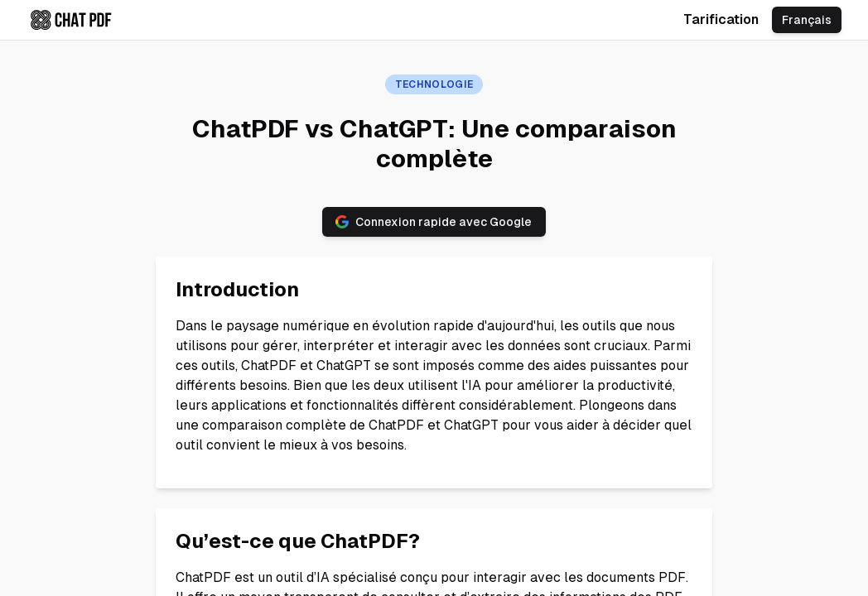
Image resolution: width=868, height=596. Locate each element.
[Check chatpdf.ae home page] (71, 20)
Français (807, 20)
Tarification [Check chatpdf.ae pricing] (721, 19)
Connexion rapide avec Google (434, 222)
